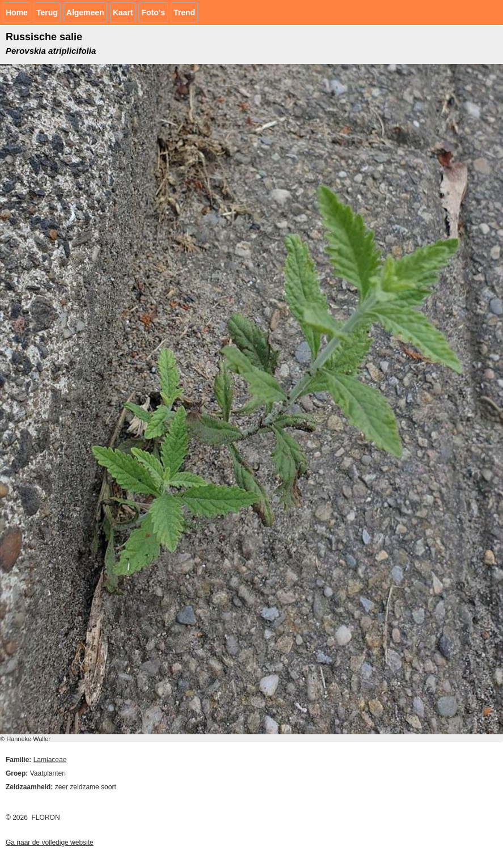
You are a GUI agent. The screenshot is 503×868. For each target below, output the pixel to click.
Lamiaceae (50, 760)
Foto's (153, 12)
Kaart (123, 12)
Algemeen (85, 12)
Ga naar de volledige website (50, 843)
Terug (47, 12)
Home (17, 12)
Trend (184, 12)
